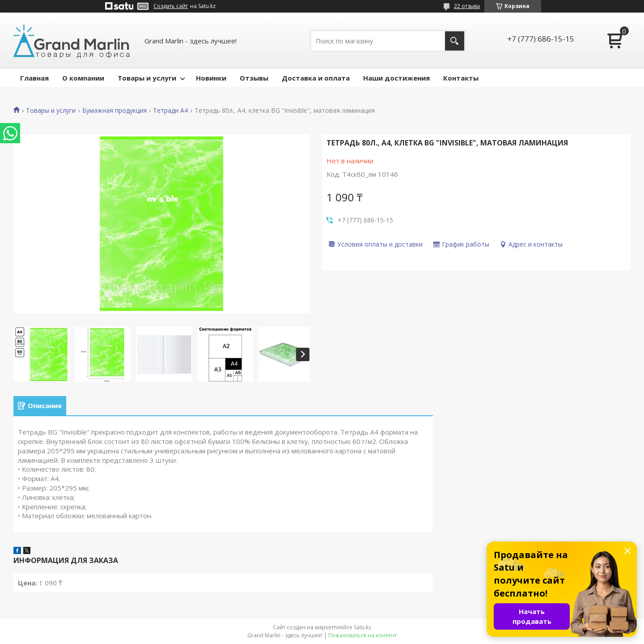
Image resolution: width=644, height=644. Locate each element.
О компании (83, 78)
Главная (34, 78)
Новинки (211, 78)
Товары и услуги (147, 78)
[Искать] (455, 41)
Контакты (461, 78)
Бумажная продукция (114, 111)
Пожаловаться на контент (362, 635)
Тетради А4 (170, 111)
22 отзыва (467, 6)
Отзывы (254, 78)
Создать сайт (171, 6)
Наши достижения (396, 78)
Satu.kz (362, 627)
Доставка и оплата (316, 78)
